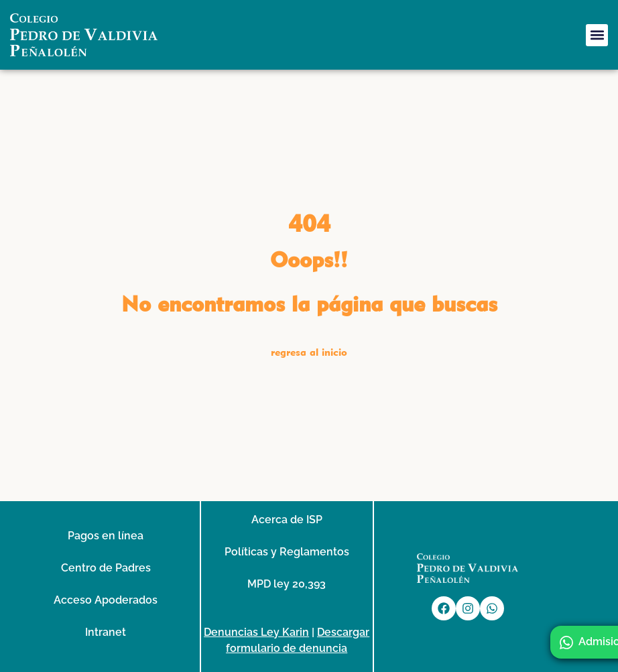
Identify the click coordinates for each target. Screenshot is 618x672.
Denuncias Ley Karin (256, 631)
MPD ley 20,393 (287, 583)
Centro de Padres (106, 567)
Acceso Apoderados (106, 599)
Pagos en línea (106, 535)
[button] (597, 35)
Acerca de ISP (287, 519)
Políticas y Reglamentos (287, 551)
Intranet (106, 631)
